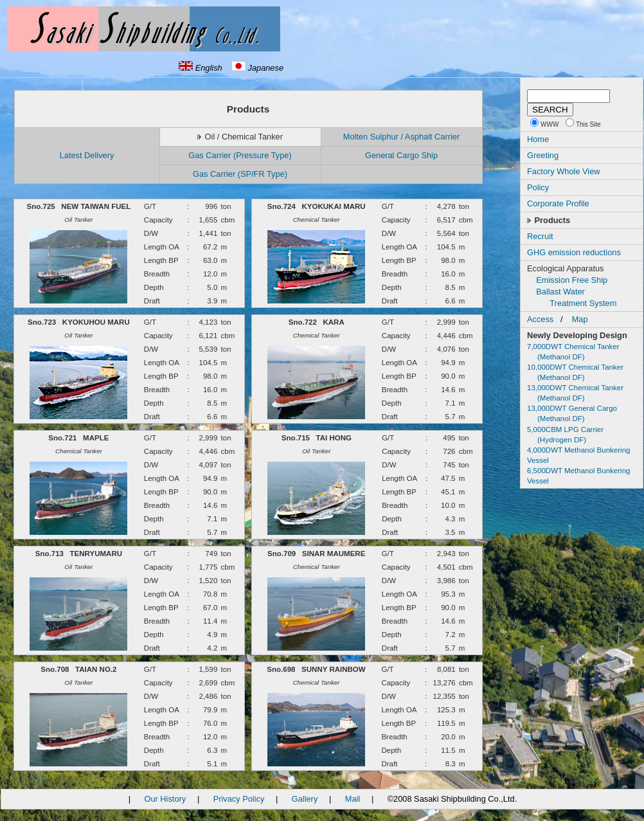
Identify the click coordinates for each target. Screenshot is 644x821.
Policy (538, 187)
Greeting (543, 155)
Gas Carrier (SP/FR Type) (240, 174)
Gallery (305, 799)
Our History (165, 799)
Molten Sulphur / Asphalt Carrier (401, 137)
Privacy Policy (239, 799)
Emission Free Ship (572, 280)
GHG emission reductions (574, 252)
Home (538, 139)
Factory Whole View (564, 171)
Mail (353, 799)
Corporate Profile (558, 203)
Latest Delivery (87, 155)
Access (540, 319)
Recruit (540, 236)
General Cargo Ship (401, 155)
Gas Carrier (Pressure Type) (240, 155)
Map (580, 319)
